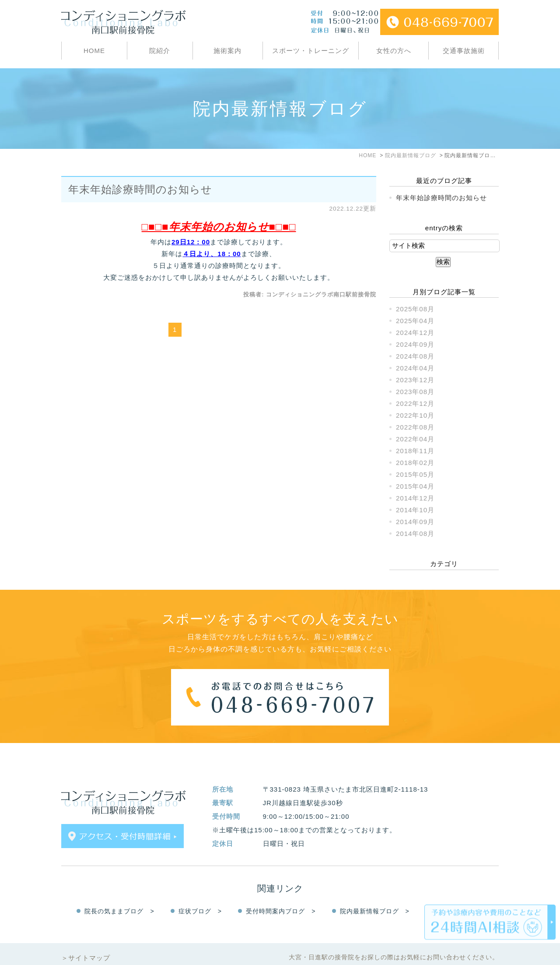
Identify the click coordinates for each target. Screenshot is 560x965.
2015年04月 (415, 486)
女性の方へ (394, 51)
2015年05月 (415, 474)
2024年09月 (415, 344)
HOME (94, 51)
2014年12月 (415, 498)
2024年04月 (415, 368)
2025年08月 (415, 309)
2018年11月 (415, 451)
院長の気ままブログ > (119, 894)
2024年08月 (415, 356)
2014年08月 (415, 534)
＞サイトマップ (86, 940)
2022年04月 (415, 439)
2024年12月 (415, 333)
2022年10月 (415, 415)
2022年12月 (415, 403)
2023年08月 (415, 392)
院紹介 (160, 51)
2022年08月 (415, 427)
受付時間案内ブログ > (281, 894)
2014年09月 (415, 522)
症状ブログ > (200, 894)
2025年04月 (415, 321)
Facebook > (459, 894)
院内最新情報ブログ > (375, 894)
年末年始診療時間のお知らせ (140, 189)
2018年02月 (415, 463)
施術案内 (227, 51)
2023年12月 (415, 380)
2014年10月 (415, 510)
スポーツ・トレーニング (311, 51)
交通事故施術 (464, 51)
